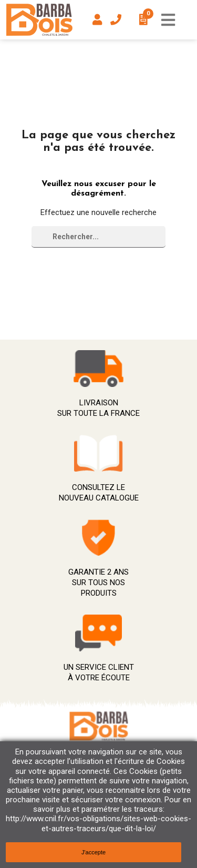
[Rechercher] (98, 237)
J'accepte (94, 852)
